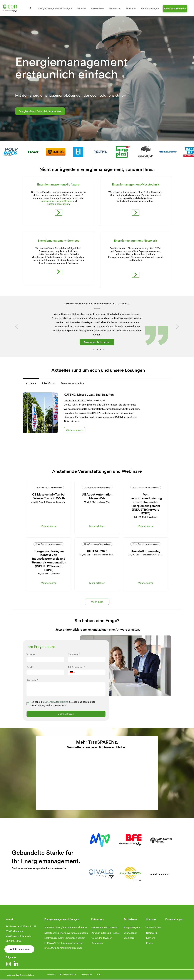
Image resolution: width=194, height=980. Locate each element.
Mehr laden (97, 602)
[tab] (31, 383)
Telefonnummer (76, 667)
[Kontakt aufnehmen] (175, 8)
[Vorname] (44, 659)
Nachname (74, 654)
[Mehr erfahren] (59, 213)
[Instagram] (9, 964)
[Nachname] (86, 659)
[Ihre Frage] (66, 689)
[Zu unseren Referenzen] (97, 342)
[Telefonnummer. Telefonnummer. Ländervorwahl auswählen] (73, 672)
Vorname (31, 654)
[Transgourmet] (94, 350)
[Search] (30, 8)
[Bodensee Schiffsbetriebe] (101, 350)
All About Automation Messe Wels (97, 496)
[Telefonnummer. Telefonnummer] (90, 672)
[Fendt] (90, 350)
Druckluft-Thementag (146, 551)
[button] (55, 8)
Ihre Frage (32, 680)
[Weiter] (178, 327)
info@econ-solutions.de (18, 936)
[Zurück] (16, 327)
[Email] (44, 672)
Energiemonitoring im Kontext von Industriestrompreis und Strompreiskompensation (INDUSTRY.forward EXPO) (49, 560)
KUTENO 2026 (97, 551)
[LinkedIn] (16, 964)
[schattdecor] (104, 350)
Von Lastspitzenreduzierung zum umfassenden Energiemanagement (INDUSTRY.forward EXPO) (146, 504)
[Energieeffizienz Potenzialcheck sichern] (40, 111)
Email (30, 667)
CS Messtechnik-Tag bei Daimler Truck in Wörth (49, 496)
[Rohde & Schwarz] (97, 350)
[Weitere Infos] (75, 430)
